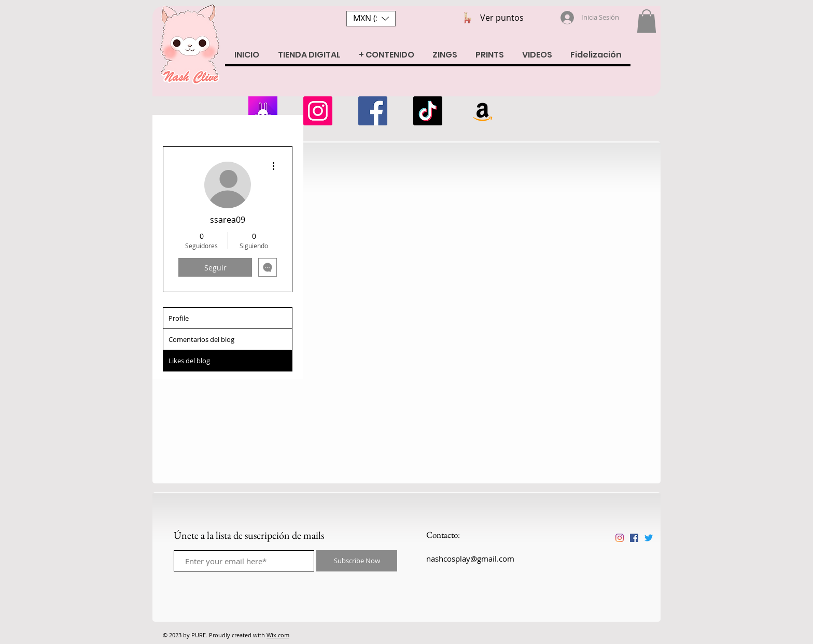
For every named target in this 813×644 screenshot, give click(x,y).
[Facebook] (373, 111)
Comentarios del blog (201, 339)
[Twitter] (649, 538)
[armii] (263, 111)
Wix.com (278, 635)
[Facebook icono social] (634, 538)
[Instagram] (318, 111)
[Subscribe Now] (357, 561)
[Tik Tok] (428, 111)
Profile (179, 318)
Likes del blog (189, 361)
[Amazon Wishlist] (483, 111)
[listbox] (371, 19)
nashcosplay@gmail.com (470, 559)
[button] (371, 19)
